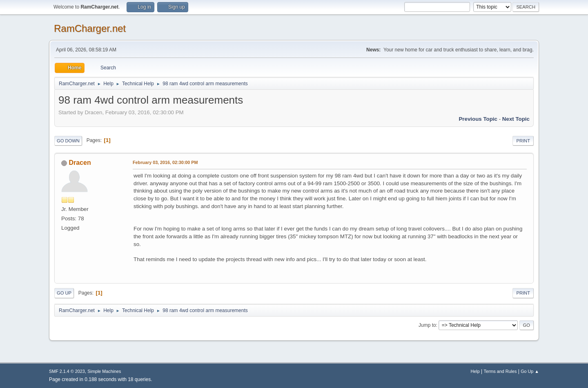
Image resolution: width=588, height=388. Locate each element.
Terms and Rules (500, 371)
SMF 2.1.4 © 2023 (67, 371)
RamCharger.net (90, 28)
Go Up (64, 293)
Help (475, 371)
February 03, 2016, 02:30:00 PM (165, 162)
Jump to (427, 325)
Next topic (516, 119)
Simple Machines (104, 371)
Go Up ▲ (530, 371)
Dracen (80, 163)
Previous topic (478, 119)
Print (523, 141)
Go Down (68, 141)
